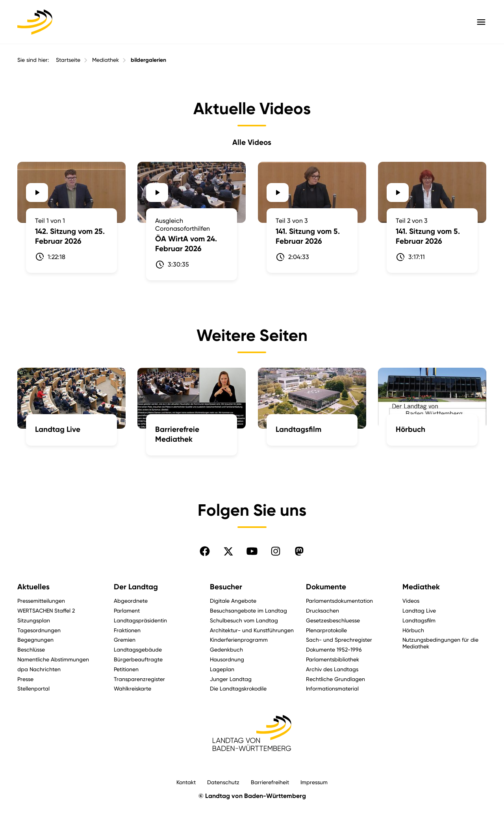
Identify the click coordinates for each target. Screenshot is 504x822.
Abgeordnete (131, 601)
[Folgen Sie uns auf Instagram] (276, 551)
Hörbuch (413, 630)
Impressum (314, 782)
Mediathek (106, 60)
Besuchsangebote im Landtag (248, 610)
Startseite (68, 60)
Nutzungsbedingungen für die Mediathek (440, 643)
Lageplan (222, 669)
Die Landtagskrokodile (238, 688)
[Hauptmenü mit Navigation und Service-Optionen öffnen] (481, 22)
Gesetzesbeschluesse (333, 620)
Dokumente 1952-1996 (334, 649)
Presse (25, 679)
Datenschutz (223, 782)
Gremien (125, 640)
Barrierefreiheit (270, 782)
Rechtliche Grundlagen (335, 679)
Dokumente (326, 587)
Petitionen (126, 669)
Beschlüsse (31, 649)
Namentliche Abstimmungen (53, 659)
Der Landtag (136, 587)
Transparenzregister (139, 679)
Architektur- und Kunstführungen (252, 630)
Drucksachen (322, 610)
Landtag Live (419, 610)
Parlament (127, 610)
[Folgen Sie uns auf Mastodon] (299, 551)
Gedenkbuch (226, 649)
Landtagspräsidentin (140, 620)
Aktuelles (33, 587)
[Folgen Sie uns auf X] (228, 551)
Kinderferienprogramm (239, 640)
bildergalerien (148, 60)
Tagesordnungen (39, 630)
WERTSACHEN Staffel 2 (46, 610)
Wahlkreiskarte (132, 688)
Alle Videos (252, 142)
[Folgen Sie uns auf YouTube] (252, 551)
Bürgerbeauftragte (138, 659)
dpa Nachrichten (39, 669)
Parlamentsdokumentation (339, 601)
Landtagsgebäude (138, 649)
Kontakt (186, 782)
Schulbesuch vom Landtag (244, 620)
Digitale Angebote (233, 601)
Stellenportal (33, 688)
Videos (411, 601)
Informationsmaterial (332, 688)
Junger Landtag (231, 679)
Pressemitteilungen (41, 601)
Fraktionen (127, 630)
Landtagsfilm (419, 620)
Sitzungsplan (34, 620)
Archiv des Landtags (332, 669)
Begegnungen (35, 640)
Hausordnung (227, 659)
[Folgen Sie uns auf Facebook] (205, 551)
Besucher (226, 587)
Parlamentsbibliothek (333, 659)
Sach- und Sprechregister (339, 640)
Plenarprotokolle (326, 630)
